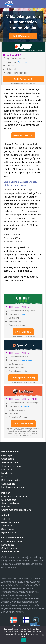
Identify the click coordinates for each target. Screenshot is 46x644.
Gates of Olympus (10, 522)
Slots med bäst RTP (11, 500)
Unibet (22, 314)
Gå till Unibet (23, 332)
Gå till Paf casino (23, 36)
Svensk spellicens (10, 503)
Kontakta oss (8, 545)
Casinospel (7, 455)
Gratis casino (8, 459)
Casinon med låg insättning (15, 497)
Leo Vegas (24, 406)
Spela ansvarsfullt (10, 551)
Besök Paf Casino (22, 135)
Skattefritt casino (10, 462)
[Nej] (43, 635)
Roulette (5, 507)
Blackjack (6, 477)
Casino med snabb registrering (16, 510)
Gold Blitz (6, 519)
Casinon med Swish (11, 466)
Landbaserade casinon (13, 487)
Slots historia (8, 529)
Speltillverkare (8, 484)
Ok (24, 640)
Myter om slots (9, 532)
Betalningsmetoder (11, 480)
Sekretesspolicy (9, 548)
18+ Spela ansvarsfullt (24, 51)
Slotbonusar (7, 526)
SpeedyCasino (26, 360)
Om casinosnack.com (12, 541)
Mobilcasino (7, 473)
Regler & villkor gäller (36, 51)
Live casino (7, 470)
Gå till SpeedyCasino (23, 378)
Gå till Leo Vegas (23, 424)
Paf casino (22, 62)
